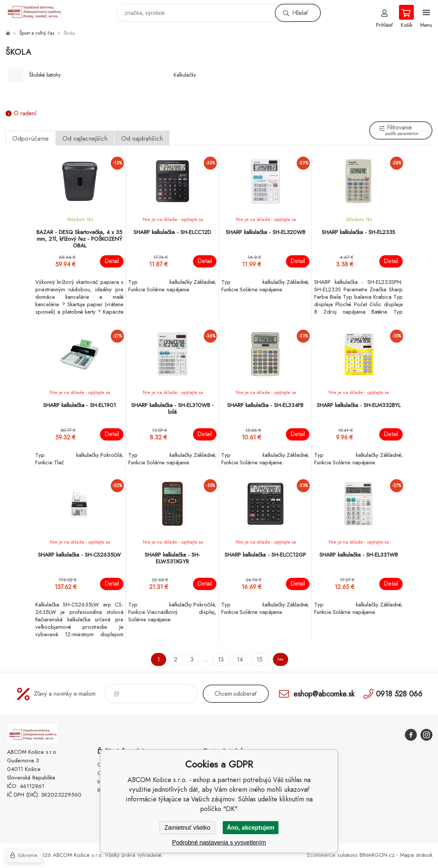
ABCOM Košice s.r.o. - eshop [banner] (38, 11)
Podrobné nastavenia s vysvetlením (219, 843)
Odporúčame (30, 138)
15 (248, 659)
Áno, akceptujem (251, 828)
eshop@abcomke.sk (324, 694)
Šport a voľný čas (37, 33)
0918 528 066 (399, 694)
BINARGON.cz (377, 855)
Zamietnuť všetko (187, 828)
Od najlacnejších (85, 138)
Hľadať (300, 13)
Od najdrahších (142, 138)
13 (210, 659)
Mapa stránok (416, 855)
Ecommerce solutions (332, 855)
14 (229, 659)
